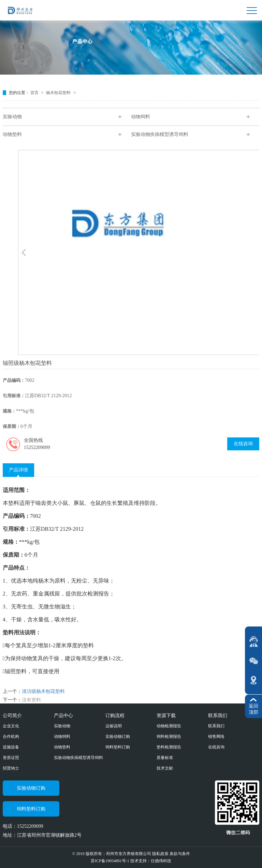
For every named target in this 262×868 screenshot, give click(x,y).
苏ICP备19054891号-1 (111, 861)
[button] (24, 253)
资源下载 (166, 716)
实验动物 (12, 117)
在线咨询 (243, 444)
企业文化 (11, 726)
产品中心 (63, 716)
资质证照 (11, 758)
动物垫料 (12, 134)
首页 (35, 93)
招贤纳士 (11, 768)
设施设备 (11, 747)
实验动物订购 (118, 737)
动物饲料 (141, 117)
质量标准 (165, 758)
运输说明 (114, 726)
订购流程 (115, 716)
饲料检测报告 (169, 737)
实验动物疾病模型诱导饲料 (160, 134)
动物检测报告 (169, 726)
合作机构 (11, 737)
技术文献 (165, 768)
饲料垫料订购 (118, 747)
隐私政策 (160, 854)
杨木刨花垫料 (59, 93)
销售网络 (216, 737)
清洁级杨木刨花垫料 (43, 691)
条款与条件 (180, 854)
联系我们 (218, 716)
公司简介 (12, 716)
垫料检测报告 (169, 747)
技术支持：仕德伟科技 (151, 861)
